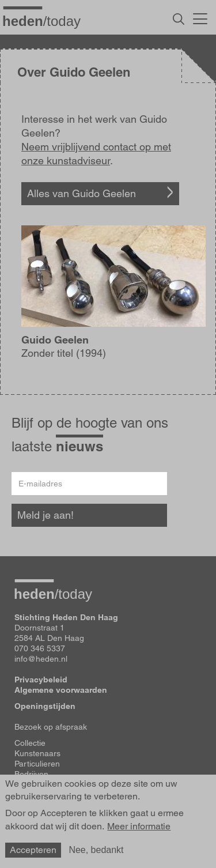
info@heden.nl (41, 659)
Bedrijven (31, 774)
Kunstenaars (37, 753)
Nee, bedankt (96, 850)
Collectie (30, 743)
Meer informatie (139, 827)
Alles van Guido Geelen (82, 193)
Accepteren (33, 850)
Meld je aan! (46, 515)
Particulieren (37, 764)
